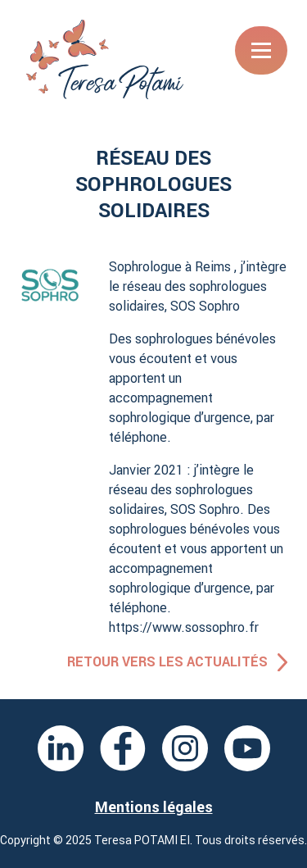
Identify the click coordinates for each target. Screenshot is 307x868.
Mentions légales (154, 807)
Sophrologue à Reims (170, 266)
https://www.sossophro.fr (184, 627)
